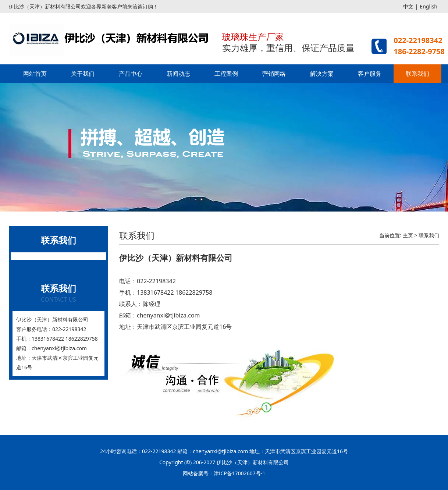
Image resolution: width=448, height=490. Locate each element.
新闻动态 (178, 74)
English (429, 6)
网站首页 (35, 74)
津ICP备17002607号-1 (240, 473)
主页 (408, 235)
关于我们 (83, 74)
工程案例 (226, 74)
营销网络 (274, 74)
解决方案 (322, 74)
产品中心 (131, 74)
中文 (408, 6)
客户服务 (370, 74)
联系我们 (417, 74)
